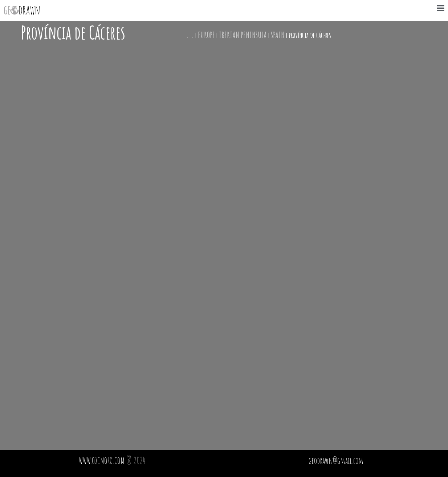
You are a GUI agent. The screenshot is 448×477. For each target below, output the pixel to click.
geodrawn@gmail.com (336, 461)
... (190, 35)
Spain (278, 35)
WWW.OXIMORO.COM (102, 461)
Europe (206, 35)
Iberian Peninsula (243, 35)
